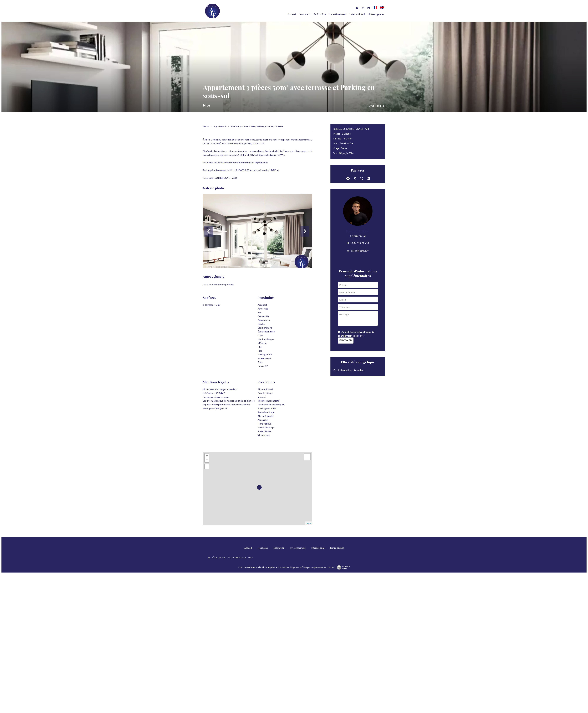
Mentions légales (266, 567)
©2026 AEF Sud (247, 567)
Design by (343, 567)
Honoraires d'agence (288, 567)
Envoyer (346, 340)
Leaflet (309, 523)
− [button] (207, 460)
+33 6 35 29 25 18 (360, 243)
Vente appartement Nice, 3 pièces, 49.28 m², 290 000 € (257, 126)
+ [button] (207, 456)
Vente (206, 126)
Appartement (220, 126)
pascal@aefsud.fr (360, 251)
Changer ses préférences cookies (318, 567)
